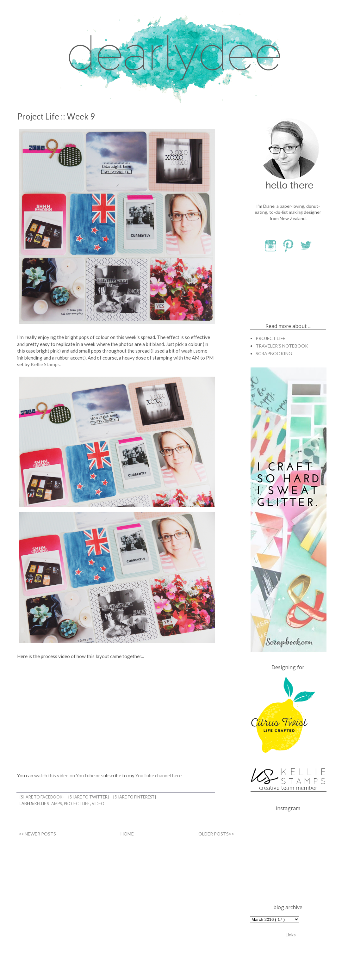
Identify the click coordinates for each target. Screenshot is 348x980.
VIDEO (98, 804)
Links (291, 934)
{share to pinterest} (135, 797)
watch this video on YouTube (64, 775)
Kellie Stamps (45, 364)
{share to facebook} (42, 797)
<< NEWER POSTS (37, 834)
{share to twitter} (89, 797)
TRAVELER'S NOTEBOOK (282, 346)
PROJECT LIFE (77, 804)
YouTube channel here (158, 775)
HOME (127, 834)
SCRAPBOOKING (274, 353)
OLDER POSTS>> (216, 834)
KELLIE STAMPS (48, 804)
